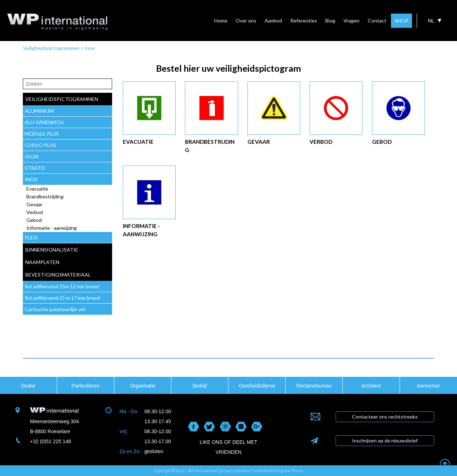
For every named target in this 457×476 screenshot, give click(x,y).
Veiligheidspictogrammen (51, 48)
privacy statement (236, 471)
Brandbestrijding (45, 196)
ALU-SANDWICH (44, 122)
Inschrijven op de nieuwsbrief (385, 440)
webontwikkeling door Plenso (278, 471)
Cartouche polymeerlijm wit (55, 309)
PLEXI (31, 237)
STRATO (35, 168)
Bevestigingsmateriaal (58, 275)
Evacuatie (37, 189)
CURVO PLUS (40, 145)
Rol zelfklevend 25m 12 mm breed (62, 286)
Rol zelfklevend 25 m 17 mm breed (62, 298)
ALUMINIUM (39, 111)
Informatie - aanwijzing (52, 228)
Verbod (35, 212)
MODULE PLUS (42, 134)
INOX (31, 179)
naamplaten (42, 262)
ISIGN (32, 156)
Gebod (34, 220)
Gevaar (34, 204)
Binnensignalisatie (52, 250)
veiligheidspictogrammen (62, 99)
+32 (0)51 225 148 (51, 441)
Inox (90, 48)
